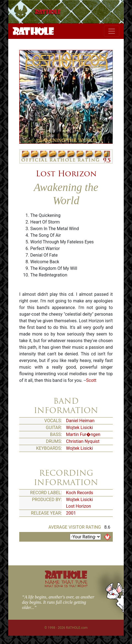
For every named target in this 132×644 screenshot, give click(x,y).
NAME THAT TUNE (66, 583)
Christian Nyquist (83, 441)
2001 (71, 513)
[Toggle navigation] (112, 31)
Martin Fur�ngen (83, 434)
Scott (91, 380)
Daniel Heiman (80, 421)
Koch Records (80, 493)
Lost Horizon (66, 174)
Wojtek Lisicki (79, 428)
